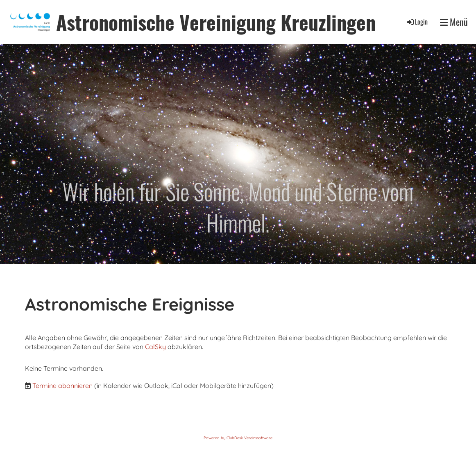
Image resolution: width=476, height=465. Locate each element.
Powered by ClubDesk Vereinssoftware (238, 438)
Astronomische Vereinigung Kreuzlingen (216, 22)
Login (417, 22)
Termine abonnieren (62, 386)
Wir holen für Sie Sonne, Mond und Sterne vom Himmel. (238, 207)
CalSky (156, 347)
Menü (454, 22)
